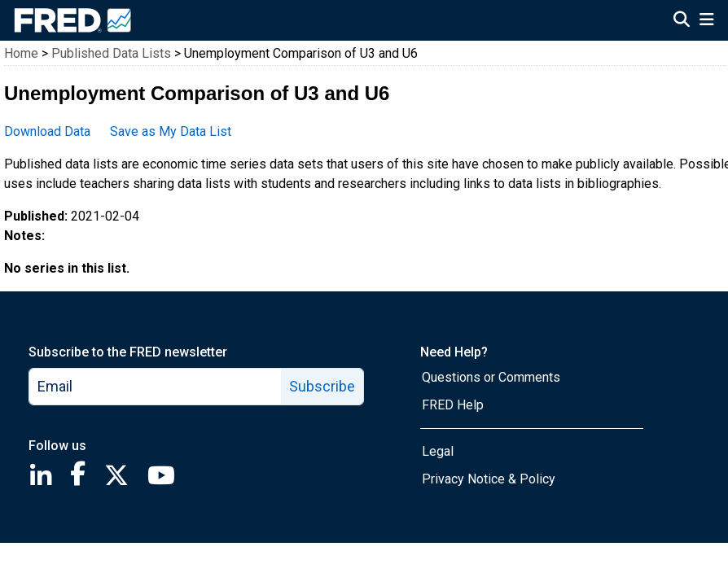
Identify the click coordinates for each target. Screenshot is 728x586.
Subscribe (322, 386)
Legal (438, 451)
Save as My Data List (171, 131)
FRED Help (453, 405)
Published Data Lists (111, 53)
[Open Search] (682, 21)
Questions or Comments (491, 377)
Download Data (47, 131)
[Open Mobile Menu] (706, 21)
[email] (156, 387)
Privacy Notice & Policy (489, 479)
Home (21, 53)
